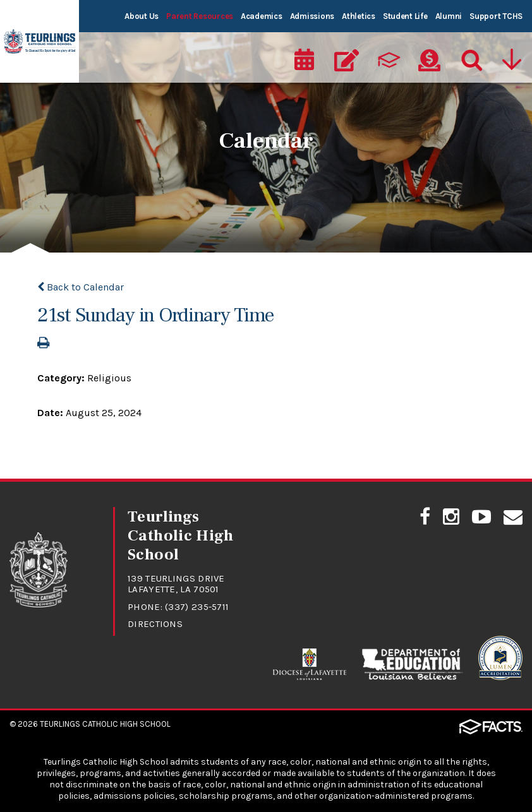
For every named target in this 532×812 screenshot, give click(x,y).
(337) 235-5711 (197, 607)
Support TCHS (496, 16)
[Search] (471, 61)
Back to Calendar (81, 287)
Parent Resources (200, 16)
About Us (142, 16)
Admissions (312, 16)
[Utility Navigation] (513, 61)
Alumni (449, 16)
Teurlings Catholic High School (105, 724)
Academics (262, 16)
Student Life (405, 16)
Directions (155, 624)
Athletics (359, 16)
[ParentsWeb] (388, 61)
